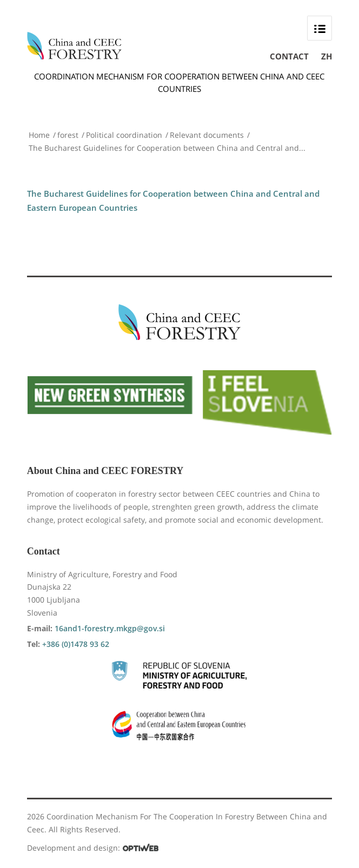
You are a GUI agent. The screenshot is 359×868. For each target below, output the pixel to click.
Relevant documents (207, 135)
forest (68, 135)
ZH (327, 56)
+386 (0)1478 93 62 (76, 644)
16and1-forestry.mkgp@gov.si (110, 628)
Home (39, 135)
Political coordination (124, 135)
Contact (289, 56)
